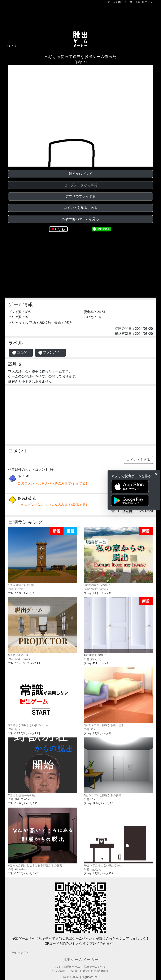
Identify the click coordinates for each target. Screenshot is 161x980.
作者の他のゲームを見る (80, 219)
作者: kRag (90, 799)
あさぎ (23, 476)
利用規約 (104, 971)
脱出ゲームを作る (95, 967)
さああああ (27, 498)
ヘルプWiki (58, 971)
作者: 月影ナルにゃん (97, 589)
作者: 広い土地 (92, 659)
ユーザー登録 (132, 2)
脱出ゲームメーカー (81, 960)
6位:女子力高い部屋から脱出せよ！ (118, 697)
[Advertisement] (80, 17)
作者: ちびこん (92, 869)
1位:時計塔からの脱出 (43, 557)
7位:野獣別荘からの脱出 (43, 767)
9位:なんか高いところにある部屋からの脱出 (43, 837)
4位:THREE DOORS (118, 627)
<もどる (12, 46)
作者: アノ (90, 729)
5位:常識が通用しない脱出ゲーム (43, 697)
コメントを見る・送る (80, 208)
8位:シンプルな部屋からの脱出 (118, 767)
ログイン (147, 2)
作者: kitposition (18, 869)
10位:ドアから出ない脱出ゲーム (118, 837)
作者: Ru (81, 62)
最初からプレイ (80, 174)
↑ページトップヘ (18, 952)
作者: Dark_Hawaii (19, 659)
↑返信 (128, 511)
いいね (60, 229)
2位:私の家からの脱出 (118, 557)
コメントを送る (138, 460)
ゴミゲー (21, 353)
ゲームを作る (115, 2)
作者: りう (14, 729)
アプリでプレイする (80, 196)
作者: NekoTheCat (19, 799)
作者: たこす (16, 589)
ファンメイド (50, 353)
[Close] (156, 474)
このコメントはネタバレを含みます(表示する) (52, 483)
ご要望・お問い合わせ (83, 971)
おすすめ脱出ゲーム (68, 967)
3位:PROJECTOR (43, 627)
